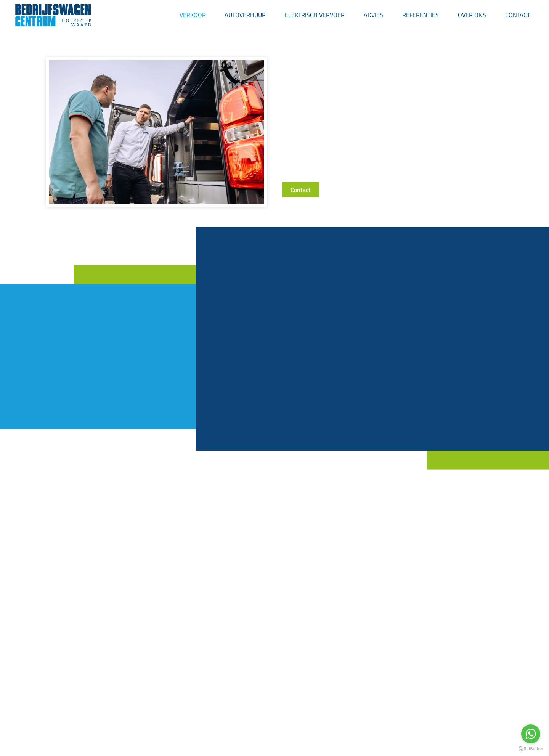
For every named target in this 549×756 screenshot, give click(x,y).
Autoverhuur (245, 15)
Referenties (421, 15)
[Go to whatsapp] (531, 734)
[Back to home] (53, 15)
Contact (518, 15)
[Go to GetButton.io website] (531, 748)
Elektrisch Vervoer (315, 15)
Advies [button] (373, 15)
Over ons (472, 15)
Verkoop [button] (193, 15)
